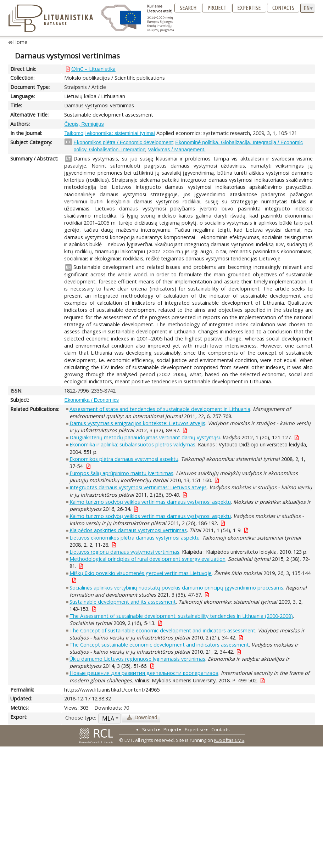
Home (20, 42)
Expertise (249, 8)
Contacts (283, 8)
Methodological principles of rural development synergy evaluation (147, 559)
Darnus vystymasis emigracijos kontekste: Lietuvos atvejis (137, 423)
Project (217, 8)
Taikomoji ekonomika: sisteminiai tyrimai (109, 133)
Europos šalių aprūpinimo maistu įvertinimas (121, 473)
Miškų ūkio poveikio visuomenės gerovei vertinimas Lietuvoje (141, 573)
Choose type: (81, 718)
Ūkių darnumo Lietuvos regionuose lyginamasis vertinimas (137, 659)
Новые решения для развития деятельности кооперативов (144, 673)
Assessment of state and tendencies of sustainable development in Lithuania (160, 409)
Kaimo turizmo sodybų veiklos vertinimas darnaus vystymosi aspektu (150, 502)
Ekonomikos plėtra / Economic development (123, 142)
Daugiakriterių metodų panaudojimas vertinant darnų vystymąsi (145, 437)
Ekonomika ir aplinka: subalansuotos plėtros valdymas (132, 444)
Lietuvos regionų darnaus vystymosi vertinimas (124, 552)
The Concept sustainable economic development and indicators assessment (159, 645)
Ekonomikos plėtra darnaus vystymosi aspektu (124, 459)
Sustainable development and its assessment (123, 602)
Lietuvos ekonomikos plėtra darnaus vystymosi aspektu (135, 538)
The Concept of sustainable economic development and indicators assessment (162, 630)
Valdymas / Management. (177, 150)
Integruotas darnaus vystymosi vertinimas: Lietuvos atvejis (138, 487)
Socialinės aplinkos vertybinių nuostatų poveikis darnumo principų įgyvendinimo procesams (176, 588)
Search (188, 8)
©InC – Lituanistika (93, 69)
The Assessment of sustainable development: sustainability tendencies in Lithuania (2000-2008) (181, 616)
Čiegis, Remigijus (84, 124)
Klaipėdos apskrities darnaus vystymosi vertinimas (128, 530)
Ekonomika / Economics (91, 400)
